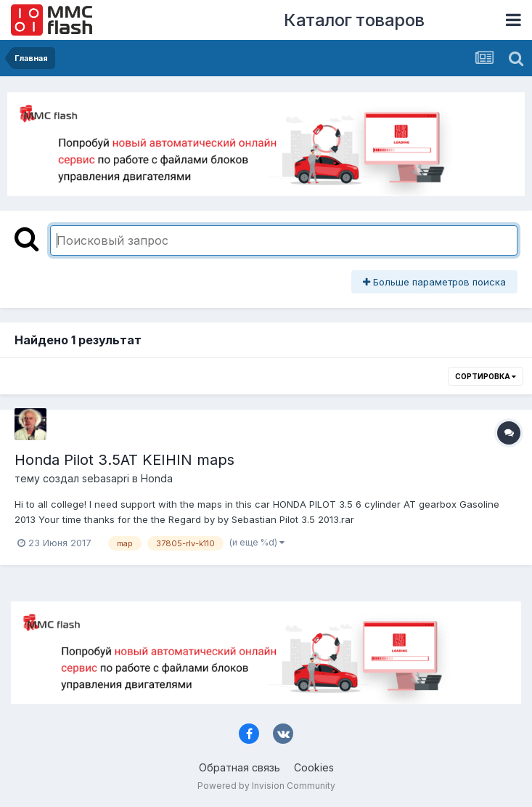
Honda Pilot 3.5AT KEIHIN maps (124, 460)
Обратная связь (240, 767)
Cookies (314, 767)
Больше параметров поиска (434, 282)
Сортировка (486, 376)
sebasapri (106, 478)
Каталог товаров (354, 20)
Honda (157, 478)
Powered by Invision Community (266, 786)
